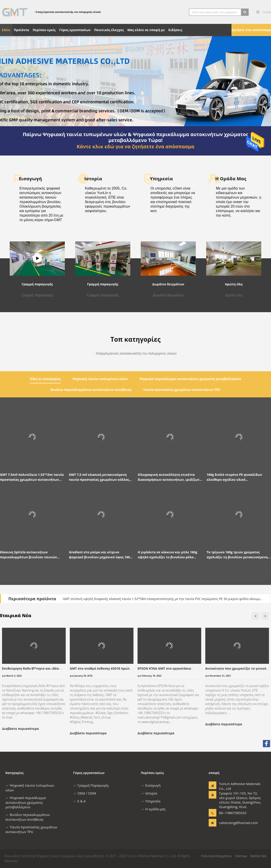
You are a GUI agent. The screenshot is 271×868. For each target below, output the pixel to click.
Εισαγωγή (151, 785)
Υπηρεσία (151, 801)
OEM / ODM (85, 793)
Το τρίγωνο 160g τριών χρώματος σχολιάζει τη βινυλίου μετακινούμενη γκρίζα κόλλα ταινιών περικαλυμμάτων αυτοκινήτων (238, 555)
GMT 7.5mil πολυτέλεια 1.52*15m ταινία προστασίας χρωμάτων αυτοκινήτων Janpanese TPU (32, 477)
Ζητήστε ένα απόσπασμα (251, 30)
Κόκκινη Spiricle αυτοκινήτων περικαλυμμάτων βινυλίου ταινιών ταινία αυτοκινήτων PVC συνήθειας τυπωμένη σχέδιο (28, 555)
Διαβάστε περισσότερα (20, 729)
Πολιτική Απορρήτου (216, 856)
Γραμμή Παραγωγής (91, 785)
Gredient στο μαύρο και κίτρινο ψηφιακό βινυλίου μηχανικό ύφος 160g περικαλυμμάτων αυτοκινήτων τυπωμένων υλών (100, 555)
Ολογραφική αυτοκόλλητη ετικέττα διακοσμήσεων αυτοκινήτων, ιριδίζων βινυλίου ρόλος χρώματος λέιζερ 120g (169, 477)
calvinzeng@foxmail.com (233, 823)
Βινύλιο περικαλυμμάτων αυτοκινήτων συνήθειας (28, 817)
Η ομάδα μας (153, 809)
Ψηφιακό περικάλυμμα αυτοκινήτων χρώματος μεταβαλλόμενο (26, 802)
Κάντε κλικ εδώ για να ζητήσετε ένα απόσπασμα (135, 147)
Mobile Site (258, 856)
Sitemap (241, 856)
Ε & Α (79, 801)
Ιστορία (149, 793)
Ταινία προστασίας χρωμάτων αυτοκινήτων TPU (31, 829)
